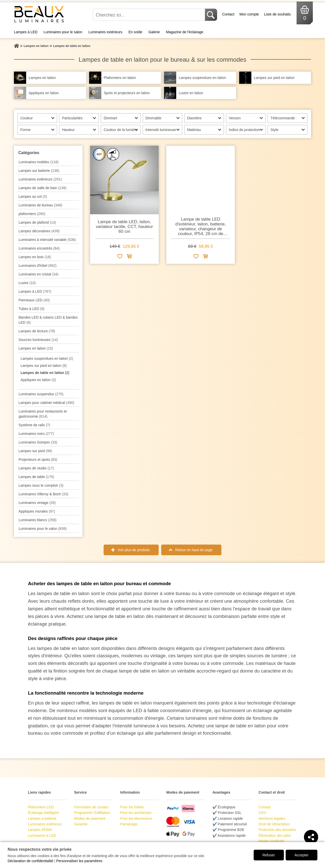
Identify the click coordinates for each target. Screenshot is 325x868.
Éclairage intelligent (43, 813)
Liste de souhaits (277, 14)
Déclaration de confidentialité (30, 861)
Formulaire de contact (91, 807)
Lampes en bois (35, 257)
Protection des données (277, 830)
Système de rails (34, 425)
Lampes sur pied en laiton (44, 366)
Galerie (154, 32)
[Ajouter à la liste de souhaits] (120, 257)
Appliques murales (37, 511)
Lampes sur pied (35, 451)
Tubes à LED (31, 309)
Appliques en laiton (38, 380)
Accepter (302, 855)
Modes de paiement (90, 818)
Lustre (27, 283)
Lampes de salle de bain (42, 188)
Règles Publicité (271, 841)
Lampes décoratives (39, 231)
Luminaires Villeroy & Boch (43, 494)
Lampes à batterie (42, 818)
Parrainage (129, 824)
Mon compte (249, 14)
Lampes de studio (36, 468)
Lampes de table (36, 477)
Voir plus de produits (134, 550)
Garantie (81, 824)
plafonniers (32, 214)
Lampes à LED (26, 32)
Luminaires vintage (37, 503)
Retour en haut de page (194, 550)
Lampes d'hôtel (40, 830)
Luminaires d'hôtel (38, 266)
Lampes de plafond (37, 222)
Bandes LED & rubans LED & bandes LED (48, 320)
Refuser (269, 855)
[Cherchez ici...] (149, 15)
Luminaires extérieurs (105, 32)
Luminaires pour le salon (63, 32)
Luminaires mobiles (38, 162)
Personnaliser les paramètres (79, 861)
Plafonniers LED (41, 807)
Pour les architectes (136, 813)
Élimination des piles (275, 836)
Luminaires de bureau (40, 205)
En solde (135, 32)
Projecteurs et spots (38, 460)
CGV (262, 813)
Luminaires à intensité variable (47, 240)
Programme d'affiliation (92, 813)
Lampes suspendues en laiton (47, 358)
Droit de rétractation (274, 824)
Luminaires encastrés (39, 248)
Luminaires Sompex (38, 442)
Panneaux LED (34, 300)
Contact (228, 14)
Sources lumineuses (38, 340)
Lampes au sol (33, 196)
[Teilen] (311, 837)
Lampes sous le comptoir (41, 485)
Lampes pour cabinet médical (46, 403)
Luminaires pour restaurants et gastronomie (43, 414)
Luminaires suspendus (41, 394)
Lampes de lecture (37, 331)
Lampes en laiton (36, 348)
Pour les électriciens (136, 818)
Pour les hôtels (132, 807)
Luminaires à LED (42, 836)
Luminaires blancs (37, 520)
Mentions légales (272, 818)
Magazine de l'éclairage (185, 32)
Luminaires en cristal (38, 274)
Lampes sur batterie (39, 171)
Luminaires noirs (36, 434)
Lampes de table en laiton (45, 373)
